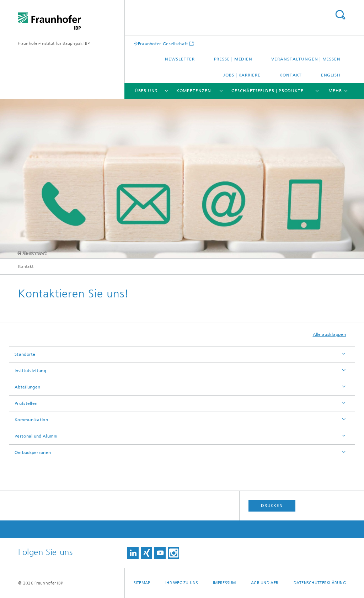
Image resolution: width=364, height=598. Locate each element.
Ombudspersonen (33, 453)
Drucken (272, 506)
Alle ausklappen (330, 334)
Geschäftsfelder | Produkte (267, 91)
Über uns (146, 91)
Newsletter (180, 59)
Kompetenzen (194, 91)
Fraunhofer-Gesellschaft (163, 44)
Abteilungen (27, 387)
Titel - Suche (340, 15)
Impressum (224, 583)
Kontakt (291, 75)
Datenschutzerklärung (320, 583)
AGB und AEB (265, 583)
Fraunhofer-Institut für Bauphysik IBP (54, 43)
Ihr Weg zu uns (182, 583)
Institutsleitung (30, 371)
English (331, 75)
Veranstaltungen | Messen (306, 59)
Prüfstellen (26, 403)
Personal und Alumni (36, 436)
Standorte (25, 354)
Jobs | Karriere (242, 75)
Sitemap (142, 583)
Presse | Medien (233, 59)
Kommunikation (31, 420)
